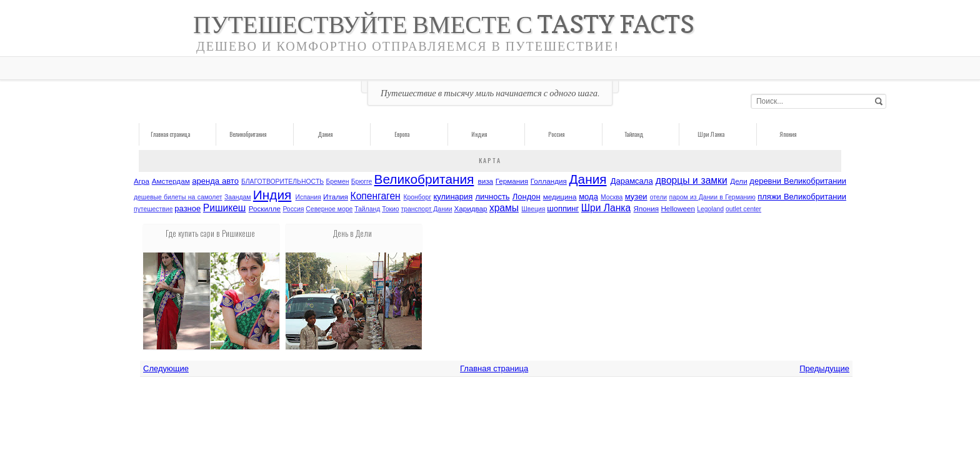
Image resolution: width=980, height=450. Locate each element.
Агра (142, 181)
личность (492, 197)
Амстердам (171, 181)
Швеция (533, 209)
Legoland (710, 209)
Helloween (678, 208)
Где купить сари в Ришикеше (210, 233)
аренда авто (215, 181)
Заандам (238, 197)
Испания (308, 197)
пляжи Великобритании (802, 197)
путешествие (153, 209)
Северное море (329, 209)
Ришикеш (225, 208)
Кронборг (418, 197)
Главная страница (170, 134)
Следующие (166, 368)
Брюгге (362, 182)
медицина (560, 197)
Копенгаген (376, 196)
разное (187, 208)
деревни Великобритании (798, 181)
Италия (336, 197)
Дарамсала (632, 181)
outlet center (743, 209)
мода (588, 197)
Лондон (527, 197)
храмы (504, 208)
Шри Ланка (711, 134)
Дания (325, 134)
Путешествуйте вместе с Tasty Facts (444, 24)
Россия (556, 134)
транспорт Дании (426, 209)
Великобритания (248, 134)
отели (659, 197)
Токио (390, 209)
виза (486, 181)
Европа (402, 134)
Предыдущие (824, 368)
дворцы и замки (692, 180)
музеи (636, 197)
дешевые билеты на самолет (178, 197)
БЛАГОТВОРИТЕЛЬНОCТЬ (282, 182)
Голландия (549, 181)
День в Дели (352, 233)
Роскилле (265, 208)
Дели (738, 181)
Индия (479, 134)
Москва (612, 197)
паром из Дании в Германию (712, 197)
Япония (788, 134)
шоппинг (563, 208)
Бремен (337, 182)
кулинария (453, 197)
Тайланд (634, 134)
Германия (512, 181)
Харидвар (470, 208)
